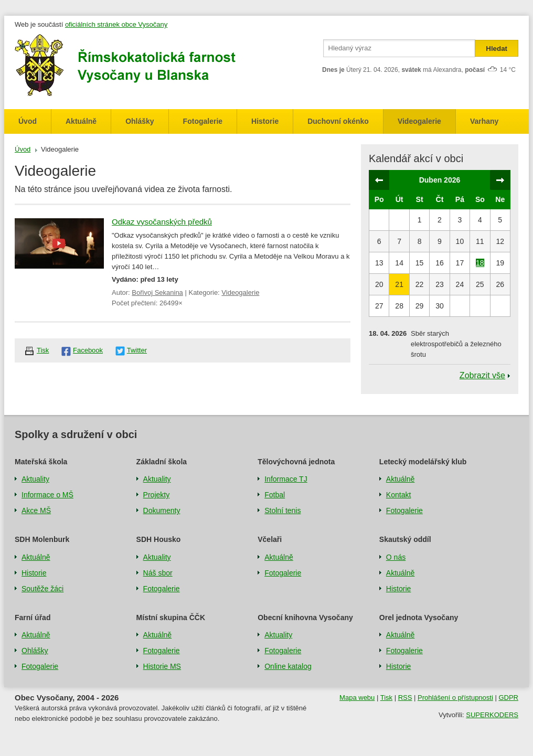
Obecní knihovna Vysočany (305, 617)
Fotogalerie (203, 121)
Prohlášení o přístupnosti (455, 698)
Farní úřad (33, 617)
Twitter (137, 350)
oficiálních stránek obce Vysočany (116, 24)
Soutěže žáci (42, 589)
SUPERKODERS (492, 715)
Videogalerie (419, 121)
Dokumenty (162, 510)
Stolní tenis (283, 510)
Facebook (88, 350)
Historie (265, 121)
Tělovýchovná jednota (296, 462)
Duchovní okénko (338, 121)
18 (480, 263)
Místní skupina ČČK (171, 617)
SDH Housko (159, 539)
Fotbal (275, 495)
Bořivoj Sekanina (157, 292)
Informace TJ (286, 479)
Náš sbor (158, 573)
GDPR (508, 698)
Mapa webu (357, 698)
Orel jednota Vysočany (419, 617)
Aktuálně (81, 121)
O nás (396, 557)
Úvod (28, 121)
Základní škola (162, 462)
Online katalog (288, 666)
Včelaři (270, 539)
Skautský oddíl (405, 539)
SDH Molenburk (42, 539)
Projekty (157, 495)
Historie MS (162, 666)
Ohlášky (140, 121)
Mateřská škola (41, 462)
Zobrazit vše (482, 375)
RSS (405, 698)
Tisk (43, 350)
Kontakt (398, 495)
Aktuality (35, 479)
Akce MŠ (36, 510)
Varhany (484, 121)
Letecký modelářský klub (423, 462)
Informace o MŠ (47, 495)
